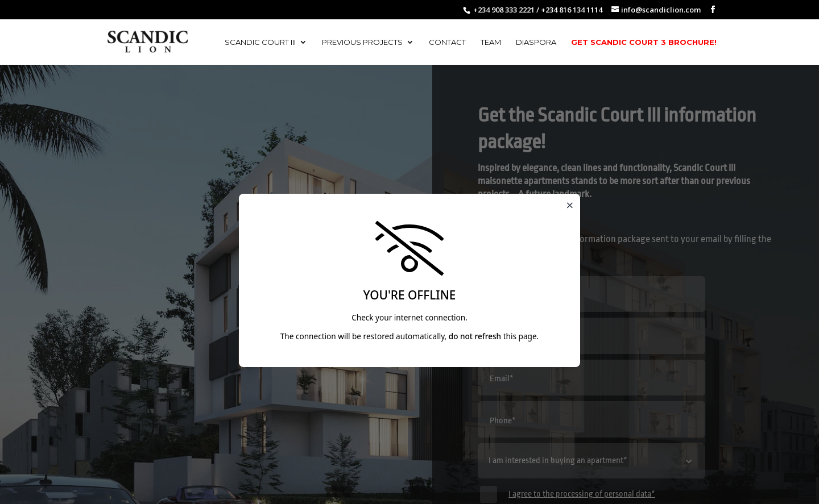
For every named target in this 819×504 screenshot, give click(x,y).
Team (491, 42)
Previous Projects (362, 42)
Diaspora (536, 42)
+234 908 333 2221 (504, 10)
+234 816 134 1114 (572, 10)
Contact (447, 42)
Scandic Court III (260, 42)
